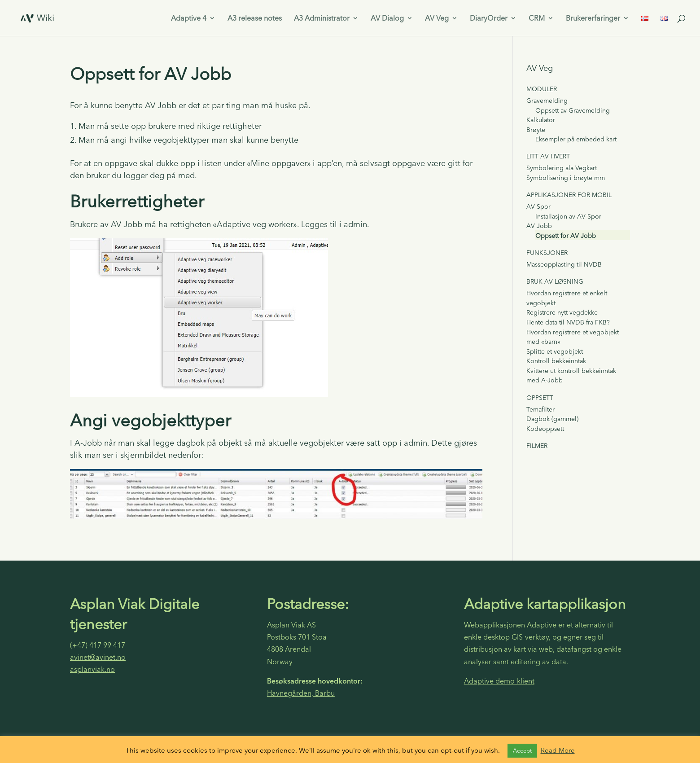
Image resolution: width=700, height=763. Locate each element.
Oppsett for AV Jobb (566, 236)
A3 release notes (255, 19)
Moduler (542, 89)
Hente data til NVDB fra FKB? (568, 322)
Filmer (537, 446)
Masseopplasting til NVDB (564, 264)
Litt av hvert (548, 156)
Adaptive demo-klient (499, 681)
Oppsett (540, 398)
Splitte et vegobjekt (555, 351)
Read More (558, 750)
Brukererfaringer (593, 19)
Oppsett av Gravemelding (573, 110)
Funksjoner (547, 253)
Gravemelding (547, 101)
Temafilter (540, 409)
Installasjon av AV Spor (568, 216)
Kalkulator (541, 120)
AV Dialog (387, 19)
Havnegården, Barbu (301, 693)
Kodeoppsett (545, 429)
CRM (537, 19)
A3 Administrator (322, 19)
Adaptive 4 (189, 19)
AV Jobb (539, 226)
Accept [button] (522, 750)
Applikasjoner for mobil (569, 195)
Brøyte (536, 130)
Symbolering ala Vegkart (562, 168)
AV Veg (437, 19)
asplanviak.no (92, 669)
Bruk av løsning (555, 281)
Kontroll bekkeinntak (556, 361)
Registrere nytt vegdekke (562, 312)
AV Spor (538, 206)
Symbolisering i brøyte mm (566, 178)
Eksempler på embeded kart (576, 139)
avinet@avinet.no (98, 657)
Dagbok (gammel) (552, 419)
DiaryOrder (489, 19)
